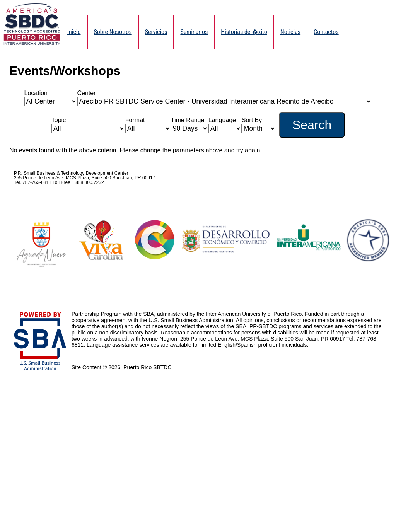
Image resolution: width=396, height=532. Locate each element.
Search (312, 125)
